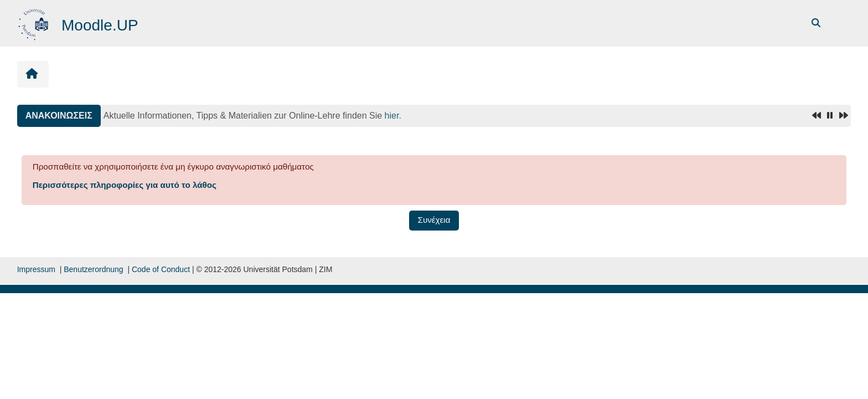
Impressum (36, 269)
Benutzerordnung (93, 269)
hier (392, 116)
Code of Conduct (161, 269)
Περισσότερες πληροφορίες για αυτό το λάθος (125, 185)
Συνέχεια (434, 220)
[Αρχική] (35, 22)
